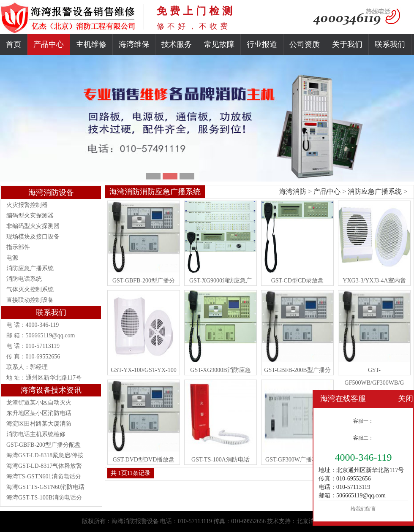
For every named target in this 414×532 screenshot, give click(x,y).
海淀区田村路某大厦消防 (39, 424)
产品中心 (49, 44)
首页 (14, 44)
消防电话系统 (24, 279)
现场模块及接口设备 (33, 237)
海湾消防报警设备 (135, 521)
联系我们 (390, 44)
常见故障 (219, 44)
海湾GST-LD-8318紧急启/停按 (45, 455)
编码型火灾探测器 (30, 216)
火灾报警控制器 (27, 205)
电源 (12, 258)
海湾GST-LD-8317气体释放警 (44, 466)
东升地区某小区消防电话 (39, 413)
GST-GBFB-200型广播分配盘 (44, 445)
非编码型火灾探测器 (33, 226)
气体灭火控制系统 (30, 289)
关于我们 (347, 44)
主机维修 (91, 44)
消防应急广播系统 (30, 268)
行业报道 (262, 44)
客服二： (363, 438)
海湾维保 (134, 44)
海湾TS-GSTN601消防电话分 (44, 476)
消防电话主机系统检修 (36, 434)
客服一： (363, 421)
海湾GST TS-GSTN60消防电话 (45, 487)
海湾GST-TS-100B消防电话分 (44, 498)
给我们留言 (363, 509)
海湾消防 (293, 191)
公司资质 (305, 44)
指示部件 (18, 247)
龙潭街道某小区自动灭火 (39, 403)
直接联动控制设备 (30, 300)
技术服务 (177, 44)
